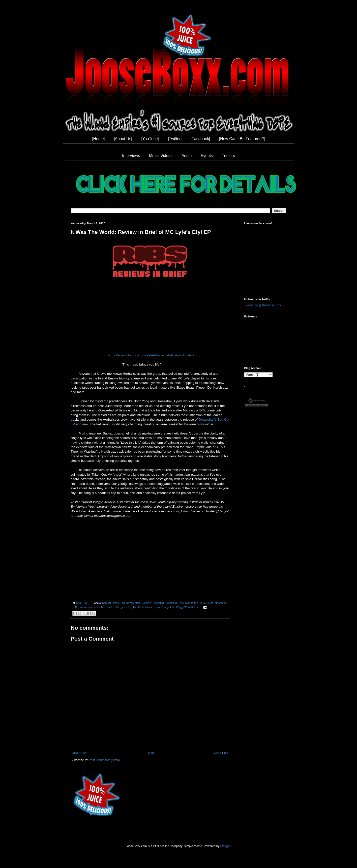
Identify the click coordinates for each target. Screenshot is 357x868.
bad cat (106, 603)
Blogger (225, 846)
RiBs (75, 607)
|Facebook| (200, 139)
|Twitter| (175, 139)
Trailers (228, 156)
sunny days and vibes (93, 607)
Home (151, 753)
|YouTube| (150, 139)
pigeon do (221, 603)
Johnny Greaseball (153, 603)
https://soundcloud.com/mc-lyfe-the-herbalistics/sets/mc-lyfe (151, 355)
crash (116, 603)
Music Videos (161, 156)
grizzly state (134, 603)
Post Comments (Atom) (104, 760)
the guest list (124, 607)
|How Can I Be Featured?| (242, 139)
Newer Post (80, 753)
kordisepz (172, 603)
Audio (187, 156)
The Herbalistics (142, 607)
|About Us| (123, 139)
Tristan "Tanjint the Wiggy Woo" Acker (176, 607)
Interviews (131, 156)
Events (207, 156)
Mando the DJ (193, 603)
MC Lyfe (208, 603)
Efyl (123, 603)
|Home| (99, 139)
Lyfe (181, 603)
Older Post (221, 753)
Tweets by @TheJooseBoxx (263, 305)
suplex (111, 607)
